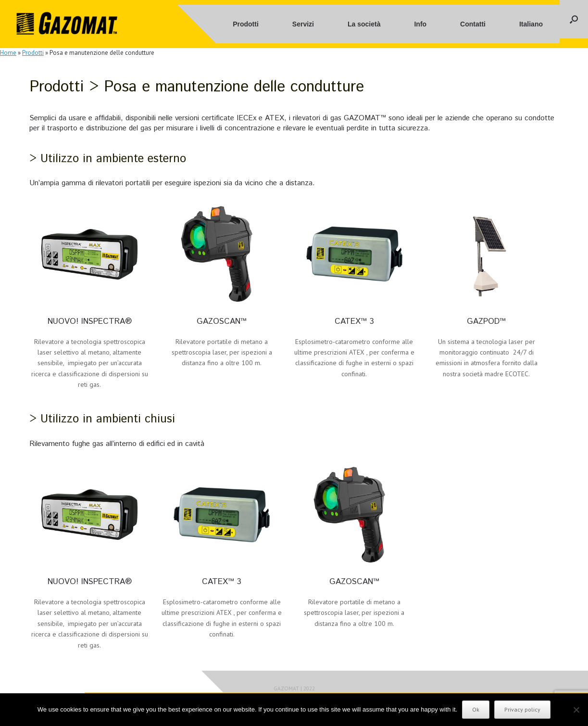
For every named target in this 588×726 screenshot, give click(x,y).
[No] (576, 710)
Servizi (303, 24)
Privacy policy (522, 709)
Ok (476, 709)
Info (420, 24)
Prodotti (246, 24)
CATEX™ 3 (354, 321)
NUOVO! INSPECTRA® (90, 321)
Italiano (531, 24)
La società (364, 24)
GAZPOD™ (486, 321)
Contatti (473, 24)
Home (8, 53)
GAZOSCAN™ (222, 321)
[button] (574, 19)
